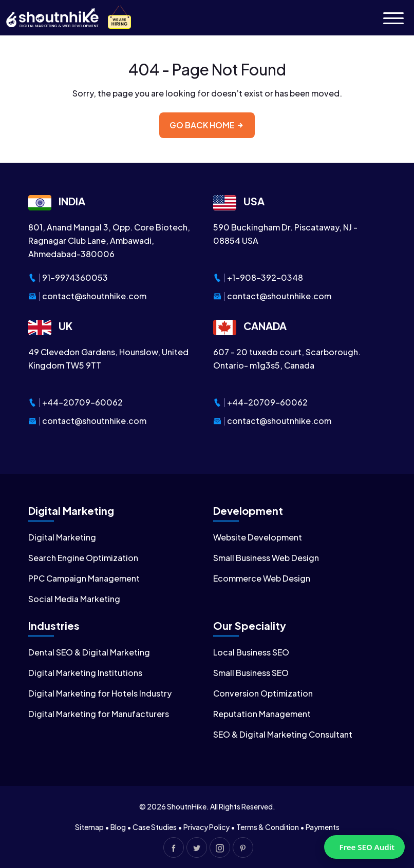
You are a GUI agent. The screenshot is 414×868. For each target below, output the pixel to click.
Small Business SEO (251, 673)
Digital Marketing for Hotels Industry (100, 693)
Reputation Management (262, 714)
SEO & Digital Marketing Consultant (283, 734)
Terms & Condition (268, 827)
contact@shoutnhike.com (94, 296)
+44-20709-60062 (82, 402)
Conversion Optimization (263, 693)
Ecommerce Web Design (262, 578)
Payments (323, 827)
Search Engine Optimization (83, 558)
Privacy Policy (206, 827)
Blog (118, 827)
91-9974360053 (75, 277)
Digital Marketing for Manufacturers (99, 714)
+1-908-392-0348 (265, 277)
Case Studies (155, 827)
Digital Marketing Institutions (85, 673)
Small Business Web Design (266, 558)
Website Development (258, 537)
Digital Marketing (62, 537)
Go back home (207, 125)
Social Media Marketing (74, 599)
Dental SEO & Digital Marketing (89, 652)
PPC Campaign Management (84, 578)
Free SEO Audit (367, 847)
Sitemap (89, 827)
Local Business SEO (251, 652)
